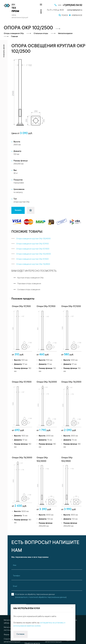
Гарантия (69, 579)
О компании (71, 575)
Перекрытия (9, 585)
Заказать (18, 210)
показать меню (4, 51)
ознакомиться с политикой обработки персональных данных (41, 536)
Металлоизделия (11, 589)
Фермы (7, 573)
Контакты (69, 571)
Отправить (19, 546)
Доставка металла (52, 592)
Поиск (49, 597)
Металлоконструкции (33, 559)
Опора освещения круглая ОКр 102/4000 (34, 254)
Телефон (17, 515)
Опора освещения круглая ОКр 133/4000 (33, 239)
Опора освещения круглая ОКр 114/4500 (33, 264)
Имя (15, 504)
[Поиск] (81, 614)
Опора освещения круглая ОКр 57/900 (32, 244)
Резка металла (30, 587)
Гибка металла (51, 573)
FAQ (67, 566)
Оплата (69, 584)
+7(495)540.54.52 (72, 5)
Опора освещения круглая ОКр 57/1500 (33, 249)
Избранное (51, 603)
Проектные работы (32, 571)
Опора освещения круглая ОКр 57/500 (32, 259)
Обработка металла (32, 582)
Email (15, 525)
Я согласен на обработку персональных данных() (41, 535)
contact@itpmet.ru (75, 10)
